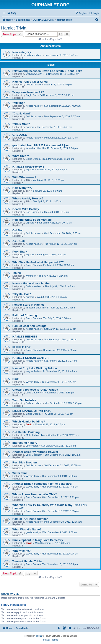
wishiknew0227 (34, 74)
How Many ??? (22, 188)
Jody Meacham (34, 55)
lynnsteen (31, 276)
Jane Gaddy (32, 393)
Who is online (10, 594)
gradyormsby (33, 532)
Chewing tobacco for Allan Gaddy (35, 390)
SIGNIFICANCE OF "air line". (32, 411)
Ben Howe (31, 212)
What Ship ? (21, 156)
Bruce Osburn (33, 159)
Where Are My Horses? (28, 198)
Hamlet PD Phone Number (30, 519)
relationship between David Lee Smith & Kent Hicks (47, 71)
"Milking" (19, 103)
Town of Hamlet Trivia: (28, 561)
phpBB (39, 636)
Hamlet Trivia (14, 28)
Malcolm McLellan (35, 435)
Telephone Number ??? (28, 92)
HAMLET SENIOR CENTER (30, 358)
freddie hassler (34, 85)
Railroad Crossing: (25, 315)
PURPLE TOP (21, 347)
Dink (15, 379)
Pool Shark (20, 252)
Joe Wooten (32, 446)
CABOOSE (20, 135)
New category (22, 52)
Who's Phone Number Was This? (35, 494)
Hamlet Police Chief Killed (30, 82)
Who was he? (21, 551)
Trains (17, 273)
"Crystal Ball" (22, 294)
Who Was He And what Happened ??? (38, 262)
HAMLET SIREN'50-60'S (28, 167)
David (29, 424)
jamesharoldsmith (35, 148)
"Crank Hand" (22, 113)
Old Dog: (18, 230)
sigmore (30, 127)
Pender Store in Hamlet (28, 305)
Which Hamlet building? (29, 421)
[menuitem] (11, 13)
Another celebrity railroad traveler (35, 452)
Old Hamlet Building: (26, 432)
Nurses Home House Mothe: (31, 283)
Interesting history (25, 443)
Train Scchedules (24, 400)
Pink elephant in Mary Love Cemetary (38, 540)
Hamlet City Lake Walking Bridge (35, 368)
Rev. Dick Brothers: (25, 462)
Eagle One (31, 95)
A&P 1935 (19, 241)
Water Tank (20, 473)
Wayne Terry (32, 382)
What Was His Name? (27, 529)
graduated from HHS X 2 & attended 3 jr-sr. (41, 145)
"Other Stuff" (21, 124)
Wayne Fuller (33, 371)
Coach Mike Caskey (26, 209)
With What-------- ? (24, 177)
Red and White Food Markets (32, 220)
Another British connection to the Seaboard (42, 484)
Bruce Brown (33, 497)
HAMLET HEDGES (25, 337)
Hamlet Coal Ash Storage (29, 326)
